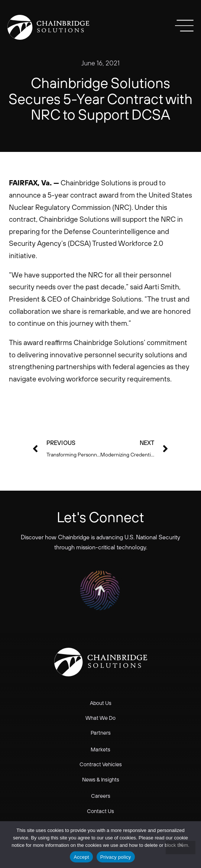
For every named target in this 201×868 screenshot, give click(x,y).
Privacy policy (116, 857)
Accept (81, 857)
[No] (181, 848)
